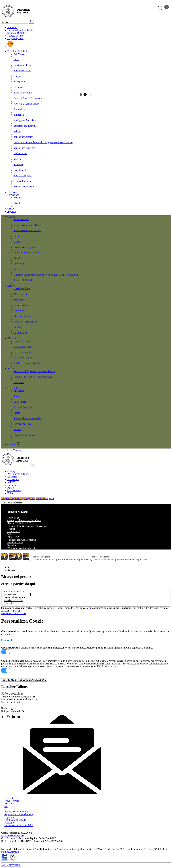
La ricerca (12, 192)
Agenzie (11, 211)
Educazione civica (22, 71)
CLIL (16, 59)
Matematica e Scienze (24, 148)
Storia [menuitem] (16, 396)
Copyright (9, 817)
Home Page (13, 518)
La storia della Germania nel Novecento (27, 526)
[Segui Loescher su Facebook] (4, 718)
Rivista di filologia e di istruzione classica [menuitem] (34, 371)
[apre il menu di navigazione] (167, 8)
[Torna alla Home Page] (9, 567)
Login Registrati (27, 498)
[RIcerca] (31, 21)
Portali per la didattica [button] (18, 51)
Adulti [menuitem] (17, 258)
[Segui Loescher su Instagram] (9, 718)
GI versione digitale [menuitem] (23, 358)
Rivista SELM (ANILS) (19, 523)
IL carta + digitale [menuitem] (22, 341)
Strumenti (12, 27)
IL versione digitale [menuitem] (23, 352)
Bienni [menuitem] (17, 236)
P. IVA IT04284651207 (13, 836)
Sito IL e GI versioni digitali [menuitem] (27, 363)
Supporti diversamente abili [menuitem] (27, 418)
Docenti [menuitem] (17, 269)
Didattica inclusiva (23, 65)
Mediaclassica (21, 153)
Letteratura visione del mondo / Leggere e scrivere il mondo (43, 142)
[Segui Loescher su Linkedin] (15, 718)
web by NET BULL (11, 865)
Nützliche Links (15, 543)
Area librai (10, 804)
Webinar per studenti (24, 187)
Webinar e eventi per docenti (21, 548)
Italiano (17, 131)
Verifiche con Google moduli (22, 540)
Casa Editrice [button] (14, 388)
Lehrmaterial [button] (14, 531)
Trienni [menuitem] (17, 242)
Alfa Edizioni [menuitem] (20, 294)
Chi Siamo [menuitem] (19, 391)
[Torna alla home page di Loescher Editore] (16, 12)
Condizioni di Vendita (15, 820)
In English (19, 115)
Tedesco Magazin (22, 181)
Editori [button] (11, 286)
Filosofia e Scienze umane (26, 104)
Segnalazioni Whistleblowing (19, 814)
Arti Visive (19, 54)
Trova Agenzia (12, 801)
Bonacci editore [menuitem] (21, 305)
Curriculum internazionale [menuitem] (26, 253)
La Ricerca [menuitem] (19, 382)
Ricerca (11, 503)
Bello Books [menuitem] (20, 300)
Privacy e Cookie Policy (16, 812)
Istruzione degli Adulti (25, 126)
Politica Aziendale (10, 852)
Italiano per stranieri (23, 137)
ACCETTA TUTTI (11, 611)
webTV (11, 209)
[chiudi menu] (33, 466)
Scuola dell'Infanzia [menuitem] (23, 280)
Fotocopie (9, 823)
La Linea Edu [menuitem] (20, 333)
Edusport (18, 76)
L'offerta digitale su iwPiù (20, 30)
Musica (17, 159)
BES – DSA (13, 537)
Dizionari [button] (12, 338)
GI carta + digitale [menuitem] (22, 347)
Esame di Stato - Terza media (28, 98)
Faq (6, 806)
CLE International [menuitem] (22, 316)
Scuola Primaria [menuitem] (21, 219)
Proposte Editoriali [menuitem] (23, 407)
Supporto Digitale (16, 33)
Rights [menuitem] (17, 413)
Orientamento (20, 170)
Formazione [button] (13, 195)
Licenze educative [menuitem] (22, 424)
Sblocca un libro (15, 36)
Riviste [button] (11, 369)
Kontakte (12, 545)
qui (90, 608)
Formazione (19, 109)
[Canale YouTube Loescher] (20, 718)
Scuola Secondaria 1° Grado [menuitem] (27, 225)
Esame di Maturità (23, 93)
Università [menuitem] (19, 264)
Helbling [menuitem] (18, 327)
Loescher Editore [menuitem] (22, 288)
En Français (19, 87)
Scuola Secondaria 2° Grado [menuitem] (27, 230)
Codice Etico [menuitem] (20, 402)
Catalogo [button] (12, 217)
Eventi (17, 203)
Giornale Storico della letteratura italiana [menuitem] (34, 377)
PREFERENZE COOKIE (14, 613)
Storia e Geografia (22, 176)
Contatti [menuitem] (18, 429)
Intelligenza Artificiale (25, 120)
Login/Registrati (15, 38)
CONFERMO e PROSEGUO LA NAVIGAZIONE (24, 680)
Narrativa (18, 164)
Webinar (18, 198)
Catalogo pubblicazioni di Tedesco (24, 520)
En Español (19, 82)
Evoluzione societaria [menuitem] (24, 435)
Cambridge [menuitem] (19, 311)
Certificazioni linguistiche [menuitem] (26, 247)
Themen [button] (11, 529)
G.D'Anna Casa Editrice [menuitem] (25, 322)
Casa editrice (11, 798)
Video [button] (10, 534)
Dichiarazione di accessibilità (19, 825)
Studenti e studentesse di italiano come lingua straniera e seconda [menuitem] (46, 275)
